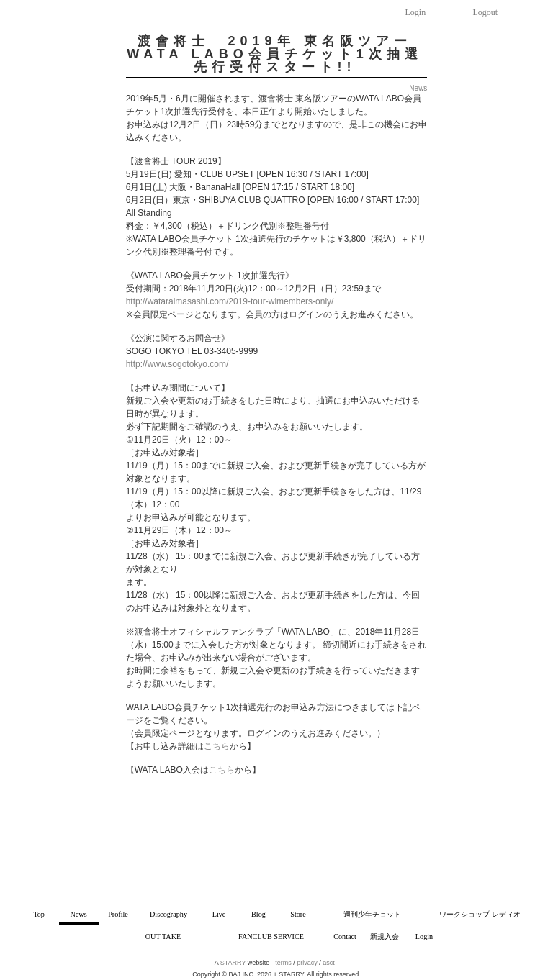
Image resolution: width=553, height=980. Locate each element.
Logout (486, 12)
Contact (345, 936)
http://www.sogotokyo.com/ (177, 364)
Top (39, 914)
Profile (118, 914)
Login (416, 12)
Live (219, 914)
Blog (258, 914)
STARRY (233, 963)
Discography (168, 914)
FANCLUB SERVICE (271, 936)
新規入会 (385, 936)
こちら (217, 746)
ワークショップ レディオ (480, 914)
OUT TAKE (163, 936)
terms (283, 963)
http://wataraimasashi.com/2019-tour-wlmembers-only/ (230, 301)
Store (298, 914)
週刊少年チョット (372, 914)
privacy (307, 963)
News (78, 914)
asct (329, 963)
